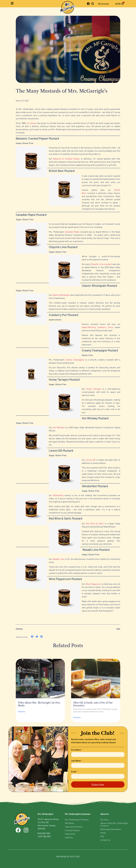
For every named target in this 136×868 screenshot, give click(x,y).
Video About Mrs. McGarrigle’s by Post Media (39, 704)
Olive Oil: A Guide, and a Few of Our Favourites (93, 704)
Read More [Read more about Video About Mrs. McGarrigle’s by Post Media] (22, 711)
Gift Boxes (70, 823)
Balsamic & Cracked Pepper (66, 159)
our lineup (31, 123)
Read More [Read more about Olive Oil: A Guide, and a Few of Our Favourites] (77, 717)
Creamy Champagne (75, 360)
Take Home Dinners (74, 827)
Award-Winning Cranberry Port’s (97, 327)
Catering (69, 837)
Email (74, 772)
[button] (32, 637)
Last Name (76, 761)
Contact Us (105, 840)
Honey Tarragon (94, 389)
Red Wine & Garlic (95, 523)
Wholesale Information (111, 829)
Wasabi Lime (58, 559)
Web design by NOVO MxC (68, 856)
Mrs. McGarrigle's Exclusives (78, 814)
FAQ (102, 836)
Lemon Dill (91, 460)
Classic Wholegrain (61, 295)
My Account (102, 4)
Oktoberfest (58, 495)
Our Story (105, 820)
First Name (76, 750)
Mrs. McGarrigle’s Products (77, 820)
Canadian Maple (72, 232)
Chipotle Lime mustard (101, 264)
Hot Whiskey (58, 427)
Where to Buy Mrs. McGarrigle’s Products (114, 824)
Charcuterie (70, 834)
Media (103, 833)
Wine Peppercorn (94, 584)
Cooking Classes (72, 830)
